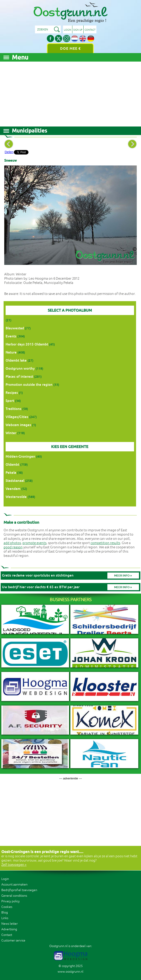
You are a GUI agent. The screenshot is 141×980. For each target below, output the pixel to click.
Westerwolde (16, 497)
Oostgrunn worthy (20, 368)
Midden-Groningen (20, 456)
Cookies (7, 907)
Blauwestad (15, 328)
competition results (105, 543)
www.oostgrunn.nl (70, 972)
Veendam (13, 489)
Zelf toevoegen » (14, 865)
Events (11, 336)
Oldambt (12, 464)
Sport (10, 401)
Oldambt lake (16, 360)
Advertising (9, 929)
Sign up (78, 30)
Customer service (13, 940)
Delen (9, 152)
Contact (90, 30)
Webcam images (18, 425)
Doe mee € (70, 48)
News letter (10, 924)
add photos (12, 543)
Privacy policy (11, 901)
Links (5, 918)
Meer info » (123, 576)
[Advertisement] (70, 93)
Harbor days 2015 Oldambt (27, 344)
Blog (5, 912)
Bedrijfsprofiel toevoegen (19, 890)
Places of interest (19, 376)
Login (68, 30)
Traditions (13, 409)
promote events (34, 543)
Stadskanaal (15, 481)
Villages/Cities (17, 417)
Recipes (12, 393)
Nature (11, 352)
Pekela (11, 473)
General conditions (14, 896)
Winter (11, 433)
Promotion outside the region (29, 385)
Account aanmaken (14, 885)
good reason (13, 547)
